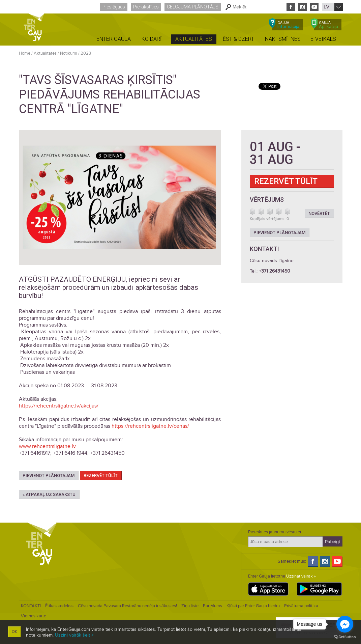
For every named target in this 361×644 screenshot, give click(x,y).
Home (25, 53)
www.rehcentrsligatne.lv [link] (47, 446)
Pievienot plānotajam (49, 475)
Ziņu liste (190, 606)
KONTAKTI (31, 606)
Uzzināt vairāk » (301, 576)
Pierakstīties (146, 7)
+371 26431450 (275, 271)
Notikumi (69, 53)
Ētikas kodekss (59, 606)
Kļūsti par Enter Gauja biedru (253, 606)
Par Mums (213, 606)
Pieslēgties (114, 7)
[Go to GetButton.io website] (345, 637)
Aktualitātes (45, 53)
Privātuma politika (301, 606)
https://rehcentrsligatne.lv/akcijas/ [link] (59, 406)
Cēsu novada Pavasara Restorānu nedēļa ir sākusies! (127, 606)
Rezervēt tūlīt (101, 475)
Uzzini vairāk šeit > (74, 635)
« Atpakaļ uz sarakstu (49, 494)
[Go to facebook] (345, 624)
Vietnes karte (34, 616)
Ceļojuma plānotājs (193, 7)
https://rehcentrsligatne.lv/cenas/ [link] (150, 426)
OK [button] (14, 632)
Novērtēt (319, 213)
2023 (86, 53)
